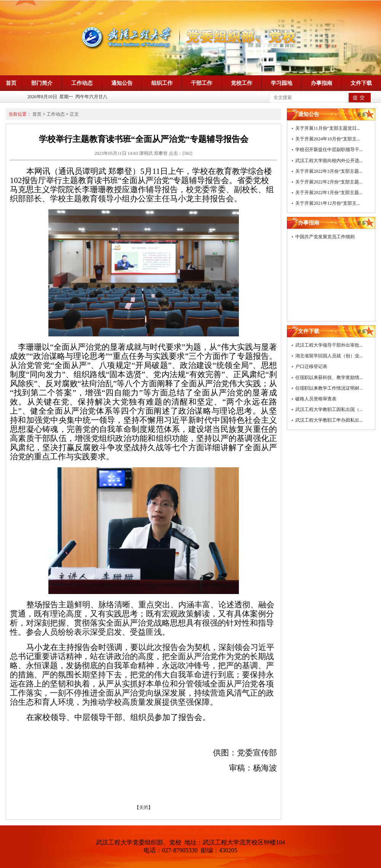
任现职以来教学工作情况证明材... (329, 388)
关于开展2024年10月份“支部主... (328, 139)
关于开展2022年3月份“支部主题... (329, 171)
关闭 (144, 807)
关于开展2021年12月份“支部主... (328, 203)
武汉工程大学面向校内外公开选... (329, 161)
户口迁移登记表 (311, 366)
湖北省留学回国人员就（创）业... (329, 356)
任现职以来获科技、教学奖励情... (329, 377)
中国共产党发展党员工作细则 (325, 237)
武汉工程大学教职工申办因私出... (329, 420)
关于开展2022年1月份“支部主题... (329, 193)
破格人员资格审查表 (316, 399)
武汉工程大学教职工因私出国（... (329, 409)
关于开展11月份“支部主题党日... (328, 128)
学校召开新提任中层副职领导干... (329, 150)
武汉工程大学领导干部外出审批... (329, 345)
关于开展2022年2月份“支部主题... (329, 182)
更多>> (364, 115)
